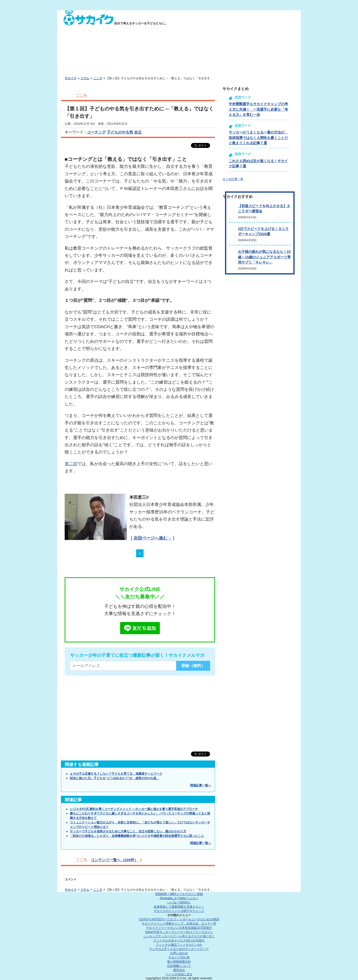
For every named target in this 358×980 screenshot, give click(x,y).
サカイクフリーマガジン (179, 928)
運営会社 (179, 970)
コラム (85, 78)
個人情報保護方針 (179, 962)
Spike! (179, 932)
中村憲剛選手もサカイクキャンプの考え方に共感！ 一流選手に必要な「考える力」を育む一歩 (258, 109)
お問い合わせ (179, 953)
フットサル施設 (179, 945)
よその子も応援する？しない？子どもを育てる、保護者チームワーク (116, 774)
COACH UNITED (179, 919)
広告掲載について (179, 966)
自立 (138, 132)
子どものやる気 (120, 132)
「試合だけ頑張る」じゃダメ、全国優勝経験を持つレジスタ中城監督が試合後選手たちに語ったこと (137, 836)
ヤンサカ (179, 949)
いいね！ (179, 902)
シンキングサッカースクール (179, 936)
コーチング (96, 132)
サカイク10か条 (179, 957)
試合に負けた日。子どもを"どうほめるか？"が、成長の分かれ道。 (114, 778)
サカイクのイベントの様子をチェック (179, 911)
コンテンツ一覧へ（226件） (114, 860)
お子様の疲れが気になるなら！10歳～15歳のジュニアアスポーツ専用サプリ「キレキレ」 (264, 257)
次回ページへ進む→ (153, 538)
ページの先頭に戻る (179, 974)
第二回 (71, 464)
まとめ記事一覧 (233, 179)
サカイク (71, 78)
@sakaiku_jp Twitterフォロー (179, 898)
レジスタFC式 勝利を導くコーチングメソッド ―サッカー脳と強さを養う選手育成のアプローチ (134, 809)
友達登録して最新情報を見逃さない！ (179, 907)
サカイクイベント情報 (179, 924)
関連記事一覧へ (201, 785)
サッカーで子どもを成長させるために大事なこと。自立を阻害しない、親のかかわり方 (128, 831)
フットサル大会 (179, 940)
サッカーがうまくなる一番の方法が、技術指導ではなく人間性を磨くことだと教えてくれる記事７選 (258, 138)
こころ (98, 78)
